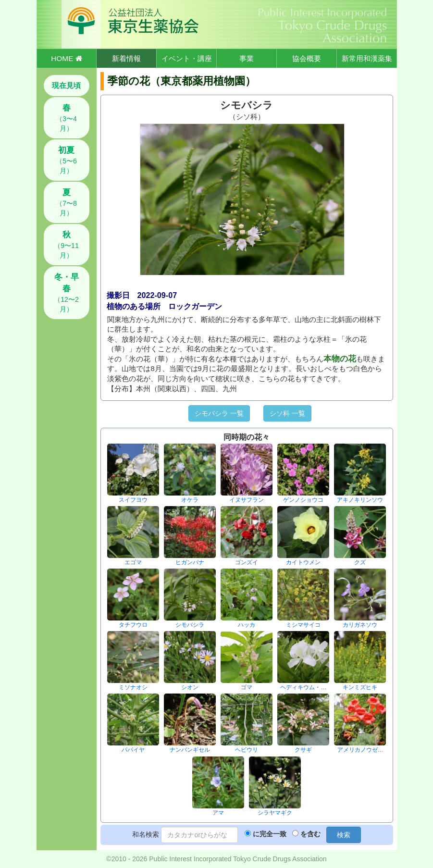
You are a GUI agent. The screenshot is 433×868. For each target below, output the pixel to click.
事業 (247, 58)
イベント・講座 (187, 58)
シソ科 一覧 (287, 413)
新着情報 (126, 58)
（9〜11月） (66, 245)
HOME (66, 58)
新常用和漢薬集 (367, 58)
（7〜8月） (66, 202)
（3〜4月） (66, 118)
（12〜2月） (66, 293)
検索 (344, 835)
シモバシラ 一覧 (219, 413)
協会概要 (307, 58)
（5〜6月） (66, 160)
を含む (310, 834)
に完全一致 (270, 834)
